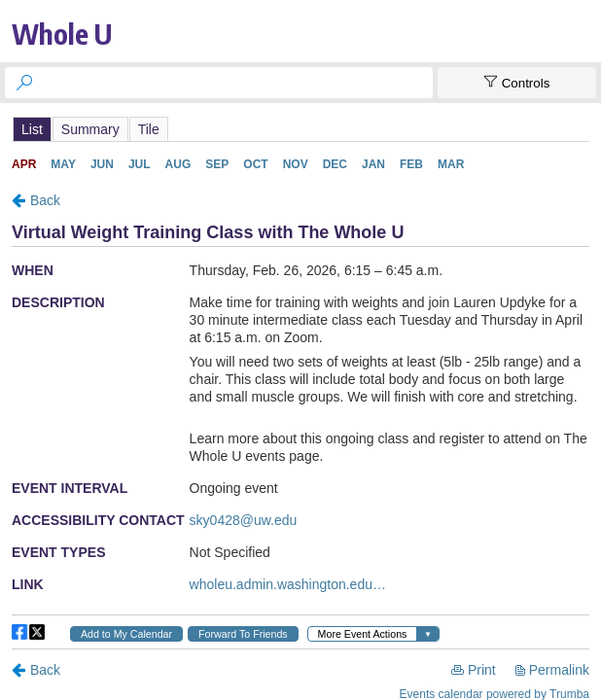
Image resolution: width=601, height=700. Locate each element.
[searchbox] (236, 83)
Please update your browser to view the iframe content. (300, 129)
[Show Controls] (517, 83)
